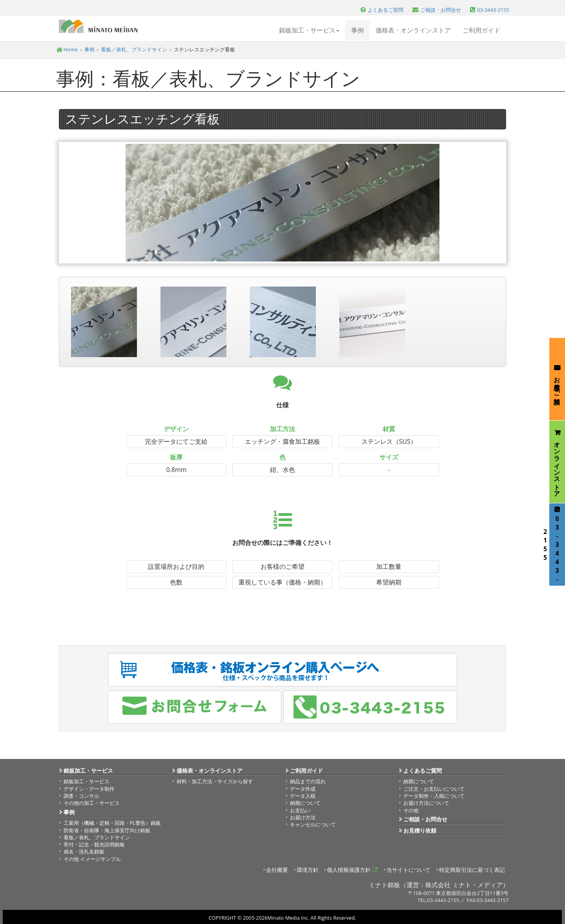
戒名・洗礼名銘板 (84, 851)
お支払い (300, 810)
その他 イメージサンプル (92, 859)
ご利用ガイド (481, 30)
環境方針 (308, 870)
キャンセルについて (313, 824)
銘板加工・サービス (88, 771)
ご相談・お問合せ (425, 819)
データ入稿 (303, 796)
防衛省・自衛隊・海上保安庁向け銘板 (107, 830)
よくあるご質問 (423, 771)
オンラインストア (557, 462)
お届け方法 (303, 817)
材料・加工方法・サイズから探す (215, 781)
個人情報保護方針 (352, 870)
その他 (411, 810)
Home (67, 49)
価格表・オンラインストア (413, 30)
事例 (357, 30)
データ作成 (303, 789)
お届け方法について (426, 803)
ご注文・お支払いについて (434, 789)
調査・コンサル (81, 796)
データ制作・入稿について (434, 796)
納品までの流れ (308, 781)
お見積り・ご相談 (557, 379)
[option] (282, 203)
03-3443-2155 (555, 545)
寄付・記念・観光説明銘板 (94, 844)
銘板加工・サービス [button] (309, 30)
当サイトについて (408, 870)
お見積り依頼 (420, 831)
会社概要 (277, 870)
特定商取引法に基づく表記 (472, 870)
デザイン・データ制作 (89, 789)
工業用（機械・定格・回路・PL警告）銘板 (112, 823)
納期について (305, 803)
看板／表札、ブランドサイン (134, 49)
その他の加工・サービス (92, 803)
